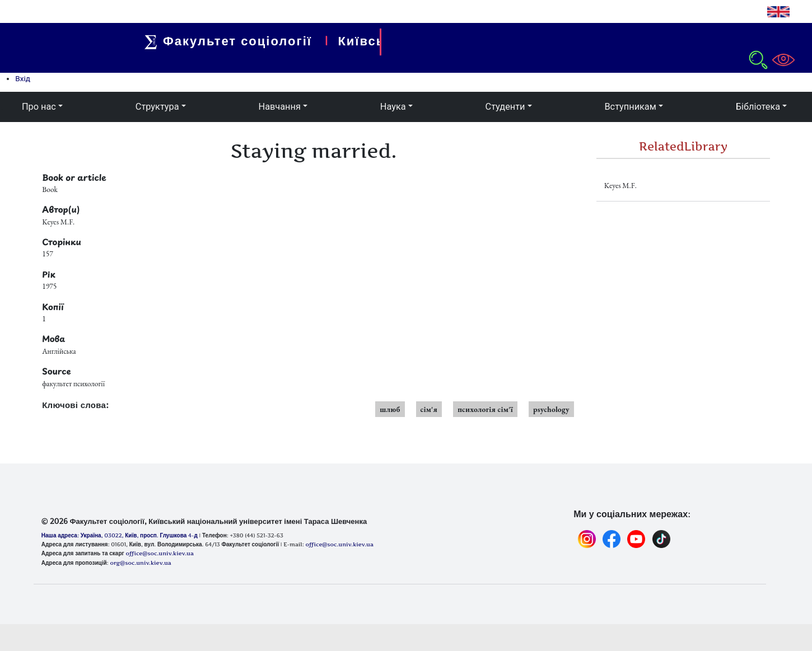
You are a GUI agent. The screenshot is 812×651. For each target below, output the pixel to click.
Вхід (23, 78)
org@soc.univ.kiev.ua (140, 563)
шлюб (390, 409)
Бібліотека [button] (758, 107)
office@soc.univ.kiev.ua (159, 553)
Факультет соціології (234, 41)
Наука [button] (393, 107)
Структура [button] (157, 107)
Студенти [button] (505, 107)
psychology (551, 409)
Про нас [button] (39, 107)
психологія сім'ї (485, 409)
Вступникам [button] (630, 107)
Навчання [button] (280, 107)
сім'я (429, 409)
